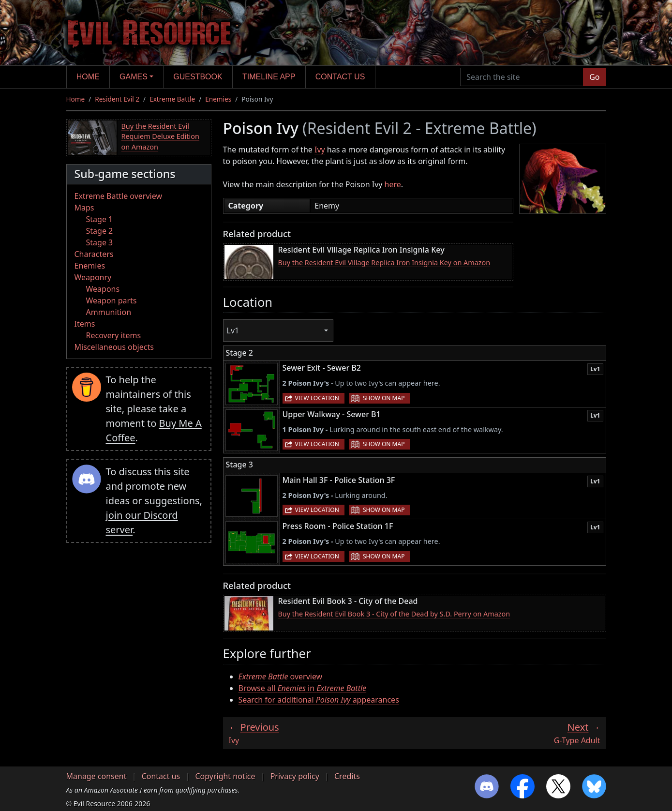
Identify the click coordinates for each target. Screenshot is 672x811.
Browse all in (303, 688)
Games (134, 77)
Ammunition (109, 312)
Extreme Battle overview (119, 196)
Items (85, 324)
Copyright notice (225, 776)
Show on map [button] (384, 398)
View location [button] (317, 398)
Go (594, 77)
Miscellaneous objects (114, 347)
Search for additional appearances (319, 700)
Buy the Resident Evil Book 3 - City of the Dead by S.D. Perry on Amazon (394, 614)
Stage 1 (100, 219)
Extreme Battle (172, 99)
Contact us (340, 77)
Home (88, 77)
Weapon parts (112, 300)
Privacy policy (295, 776)
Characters (94, 254)
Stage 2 (100, 231)
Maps (84, 208)
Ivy (320, 150)
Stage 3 (100, 242)
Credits (347, 776)
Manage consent (97, 776)
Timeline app (269, 77)
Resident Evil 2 (117, 99)
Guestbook (198, 77)
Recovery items (114, 335)
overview (281, 676)
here (393, 184)
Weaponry (93, 277)
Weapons (103, 289)
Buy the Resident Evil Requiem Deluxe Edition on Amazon (160, 136)
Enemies (218, 99)
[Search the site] (522, 77)
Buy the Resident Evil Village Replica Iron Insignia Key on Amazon (384, 263)
